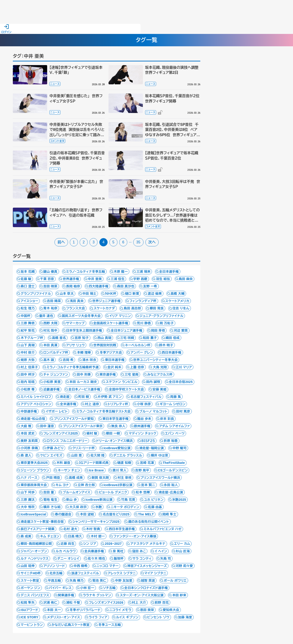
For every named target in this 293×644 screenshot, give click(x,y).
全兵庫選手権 (94, 551)
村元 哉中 (50, 330)
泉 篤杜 (118, 551)
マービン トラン (32, 625)
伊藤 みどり (55, 448)
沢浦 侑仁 (50, 603)
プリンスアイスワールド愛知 (74, 419)
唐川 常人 (119, 470)
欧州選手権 (142, 426)
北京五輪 (56, 573)
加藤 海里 (185, 617)
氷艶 (99, 507)
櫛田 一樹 (113, 433)
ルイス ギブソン (127, 617)
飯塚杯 (119, 559)
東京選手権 (108, 374)
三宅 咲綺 (127, 338)
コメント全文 (57, 141)
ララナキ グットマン (97, 595)
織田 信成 (173, 338)
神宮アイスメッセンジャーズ (147, 566)
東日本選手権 (115, 360)
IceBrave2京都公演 (118, 485)
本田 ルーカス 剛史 (83, 382)
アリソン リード (54, 566)
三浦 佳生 (118, 279)
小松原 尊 (28, 389)
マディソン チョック (142, 433)
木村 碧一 (98, 536)
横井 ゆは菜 (160, 455)
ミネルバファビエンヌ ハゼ (163, 529)
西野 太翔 (50, 323)
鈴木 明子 (166, 345)
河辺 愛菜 (181, 330)
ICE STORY (30, 617)
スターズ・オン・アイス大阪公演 (142, 595)
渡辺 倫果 (155, 294)
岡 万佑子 (167, 323)
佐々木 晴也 (97, 559)
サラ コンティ (142, 559)
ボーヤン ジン (30, 588)
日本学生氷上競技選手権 (84, 330)
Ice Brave (96, 470)
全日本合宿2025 (181, 382)
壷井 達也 (46, 316)
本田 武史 (28, 433)
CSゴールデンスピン (173, 470)
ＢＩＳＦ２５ (148, 441)
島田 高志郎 (132, 308)
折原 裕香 (171, 441)
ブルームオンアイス (77, 492)
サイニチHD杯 (31, 573)
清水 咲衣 (89, 360)
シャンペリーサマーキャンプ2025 (96, 522)
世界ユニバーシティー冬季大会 (155, 360)
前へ (61, 242)
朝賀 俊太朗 (100, 478)
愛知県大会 (171, 610)
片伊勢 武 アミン (110, 397)
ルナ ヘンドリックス (35, 559)
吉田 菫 (49, 492)
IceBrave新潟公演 (99, 500)
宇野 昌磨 (140, 279)
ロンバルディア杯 (56, 352)
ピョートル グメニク (113, 492)
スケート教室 (30, 581)
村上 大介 (139, 603)
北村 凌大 (70, 529)
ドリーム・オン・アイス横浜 (114, 441)
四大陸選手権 (99, 286)
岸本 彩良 (167, 419)
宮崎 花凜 (147, 463)
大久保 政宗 (78, 507)
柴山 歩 (72, 500)
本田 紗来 (179, 595)
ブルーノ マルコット (153, 411)
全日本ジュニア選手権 (127, 330)
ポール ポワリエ (175, 581)
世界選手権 (71, 279)
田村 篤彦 (183, 411)
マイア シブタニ (155, 573)
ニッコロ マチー (108, 566)
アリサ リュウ (76, 345)
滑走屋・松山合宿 (33, 419)
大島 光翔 (160, 367)
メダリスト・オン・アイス (63, 617)
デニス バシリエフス (35, 595)
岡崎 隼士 (170, 514)
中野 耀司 (179, 448)
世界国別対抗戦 (105, 345)
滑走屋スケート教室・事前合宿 (42, 522)
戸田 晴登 (53, 478)
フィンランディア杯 (143, 301)
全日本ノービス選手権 (84, 389)
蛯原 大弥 (28, 360)
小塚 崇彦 (144, 404)
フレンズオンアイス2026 (106, 603)
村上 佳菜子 (29, 367)
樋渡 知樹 (124, 463)
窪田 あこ (139, 551)
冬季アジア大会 (111, 352)
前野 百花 (162, 603)
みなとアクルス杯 (160, 374)
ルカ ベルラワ (66, 551)
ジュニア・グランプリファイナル (161, 316)
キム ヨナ (62, 485)
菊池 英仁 (99, 581)
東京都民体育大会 (34, 485)
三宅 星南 (132, 374)
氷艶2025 (179, 500)
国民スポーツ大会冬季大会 (81, 316)
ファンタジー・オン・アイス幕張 (135, 536)
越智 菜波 (148, 581)
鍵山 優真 (50, 272)
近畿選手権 (52, 389)
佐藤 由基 (155, 507)
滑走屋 (65, 397)
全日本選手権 (169, 272)
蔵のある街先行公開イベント (149, 522)
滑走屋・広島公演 (171, 492)
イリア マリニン (120, 316)
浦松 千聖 (73, 603)
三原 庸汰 (28, 500)
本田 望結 (87, 514)
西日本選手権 (172, 352)
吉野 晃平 (142, 470)
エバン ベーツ (175, 433)
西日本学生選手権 (122, 529)
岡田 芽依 (158, 330)
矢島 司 (166, 559)
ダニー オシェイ (68, 559)
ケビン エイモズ (51, 455)
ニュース (55, 84)
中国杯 (26, 316)
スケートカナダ (104, 308)
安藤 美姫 (160, 389)
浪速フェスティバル (85, 573)
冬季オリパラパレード (85, 610)
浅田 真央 (77, 301)
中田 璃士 (90, 294)
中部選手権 (29, 411)
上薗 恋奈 (137, 367)
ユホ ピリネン (154, 500)
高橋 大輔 (178, 294)
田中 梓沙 (28, 374)
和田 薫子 (150, 338)
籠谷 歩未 (144, 419)
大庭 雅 (26, 426)
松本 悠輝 (143, 492)
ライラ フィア (98, 617)
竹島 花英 (128, 500)
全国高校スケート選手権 (111, 323)
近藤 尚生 (68, 544)
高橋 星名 (59, 338)
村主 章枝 (125, 478)
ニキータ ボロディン (125, 507)
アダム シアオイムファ (175, 426)
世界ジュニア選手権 (106, 301)
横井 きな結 (52, 507)
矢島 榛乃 (77, 581)
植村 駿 (92, 433)
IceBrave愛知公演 (117, 448)
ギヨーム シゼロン (172, 404)
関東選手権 (66, 595)
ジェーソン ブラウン (35, 470)
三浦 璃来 (144, 272)
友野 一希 (150, 286)
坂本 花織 (28, 272)
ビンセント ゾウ (158, 617)
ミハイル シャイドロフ (36, 397)
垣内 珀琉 (28, 382)
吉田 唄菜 (50, 286)
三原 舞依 (28, 323)
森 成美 (26, 536)
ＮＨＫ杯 (111, 294)
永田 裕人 (171, 485)
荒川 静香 (144, 323)
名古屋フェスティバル (146, 397)
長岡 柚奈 (73, 286)
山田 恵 (76, 455)
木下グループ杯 (32, 338)
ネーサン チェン (69, 470)
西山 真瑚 (104, 338)
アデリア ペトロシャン (36, 404)
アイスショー (29, 301)
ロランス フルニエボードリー (67, 441)
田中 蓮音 (47, 426)
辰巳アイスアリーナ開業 (38, 529)
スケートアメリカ (177, 301)
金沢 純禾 (114, 367)
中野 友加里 (124, 581)
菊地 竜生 (50, 500)
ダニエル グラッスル (128, 455)
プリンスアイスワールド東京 (83, 426)
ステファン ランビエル (122, 382)
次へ (152, 242)
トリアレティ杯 (118, 404)
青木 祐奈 (50, 308)
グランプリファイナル (36, 294)
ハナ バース (29, 478)
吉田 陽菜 (54, 301)
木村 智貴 (93, 529)
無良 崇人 (118, 426)
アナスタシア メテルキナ (148, 544)
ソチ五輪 (109, 588)
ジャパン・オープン (34, 551)
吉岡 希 (68, 360)
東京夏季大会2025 (34, 463)
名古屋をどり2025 (116, 514)
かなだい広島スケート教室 (71, 625)
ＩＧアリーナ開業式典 (94, 463)
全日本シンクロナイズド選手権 (146, 588)
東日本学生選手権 (115, 419)
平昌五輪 (54, 581)
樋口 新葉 (132, 294)
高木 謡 (49, 360)
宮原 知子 (82, 338)
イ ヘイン (161, 551)
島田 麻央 (186, 279)
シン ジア (90, 544)
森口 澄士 (28, 286)
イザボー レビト (57, 411)
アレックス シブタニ (122, 573)
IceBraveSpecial (33, 514)
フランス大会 (76, 308)
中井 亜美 (95, 279)
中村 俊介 (28, 352)
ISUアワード (29, 610)
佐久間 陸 (98, 455)
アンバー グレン (142, 352)
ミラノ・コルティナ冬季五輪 (86, 272)
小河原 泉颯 (29, 448)
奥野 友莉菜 (29, 441)
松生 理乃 (28, 308)
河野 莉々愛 (184, 566)
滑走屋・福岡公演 (152, 448)
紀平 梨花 (28, 330)
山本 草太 (67, 294)
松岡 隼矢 (28, 603)
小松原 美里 (52, 382)
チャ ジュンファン (56, 374)
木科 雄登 (63, 463)
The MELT (146, 514)
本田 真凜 (50, 345)
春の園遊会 (63, 514)
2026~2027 (113, 544)
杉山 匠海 (183, 551)
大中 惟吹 (28, 507)
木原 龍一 (121, 272)
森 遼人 (26, 455)
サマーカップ (75, 323)
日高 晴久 (75, 536)
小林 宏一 (87, 588)
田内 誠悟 (153, 382)
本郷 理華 (84, 352)
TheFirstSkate (174, 463)
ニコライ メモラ (120, 610)
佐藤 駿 (26, 279)
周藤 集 (175, 397)
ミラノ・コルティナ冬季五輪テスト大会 (103, 411)
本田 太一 (54, 610)
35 (138, 242)
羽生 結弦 (163, 279)
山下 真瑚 (28, 345)
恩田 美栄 (147, 610)
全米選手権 (68, 404)
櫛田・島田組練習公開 (36, 544)
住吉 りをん (181, 308)
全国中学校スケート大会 (126, 389)
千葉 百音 (47, 279)
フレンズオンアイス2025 (61, 433)
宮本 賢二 (148, 485)
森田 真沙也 (126, 286)
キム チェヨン (50, 536)
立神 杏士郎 (86, 485)
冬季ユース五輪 (110, 625)
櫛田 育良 (157, 308)
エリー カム (182, 544)
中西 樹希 (81, 566)
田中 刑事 (84, 374)
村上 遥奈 (92, 404)
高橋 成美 (76, 478)
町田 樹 (84, 397)
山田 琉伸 (28, 566)
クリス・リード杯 (84, 448)
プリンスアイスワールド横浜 (160, 478)
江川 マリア (184, 367)
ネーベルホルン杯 (138, 345)
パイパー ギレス (60, 588)
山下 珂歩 (28, 492)
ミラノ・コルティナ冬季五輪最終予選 (73, 367)
